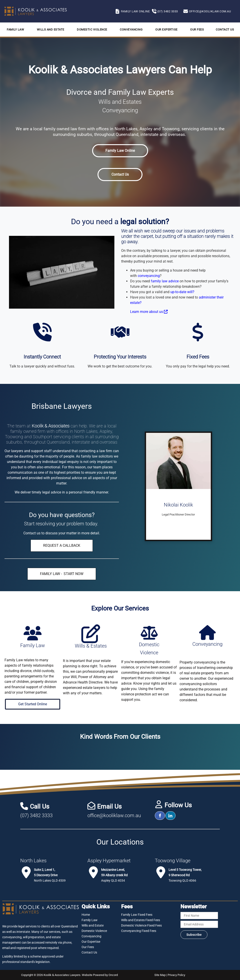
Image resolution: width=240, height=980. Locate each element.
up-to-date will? (182, 292)
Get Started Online (33, 701)
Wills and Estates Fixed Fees (141, 920)
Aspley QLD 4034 (114, 875)
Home (86, 915)
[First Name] (199, 916)
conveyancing (149, 276)
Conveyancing (131, 30)
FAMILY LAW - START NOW (62, 570)
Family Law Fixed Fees (137, 915)
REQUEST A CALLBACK (62, 542)
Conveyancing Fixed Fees (139, 931)
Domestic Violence (92, 30)
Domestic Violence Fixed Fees (141, 925)
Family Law (15, 30)
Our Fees (197, 30)
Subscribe (194, 935)
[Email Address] (199, 924)
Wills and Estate (51, 30)
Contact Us (225, 30)
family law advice (165, 281)
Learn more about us (149, 312)
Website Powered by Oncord (100, 975)
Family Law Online (120, 147)
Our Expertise (166, 30)
